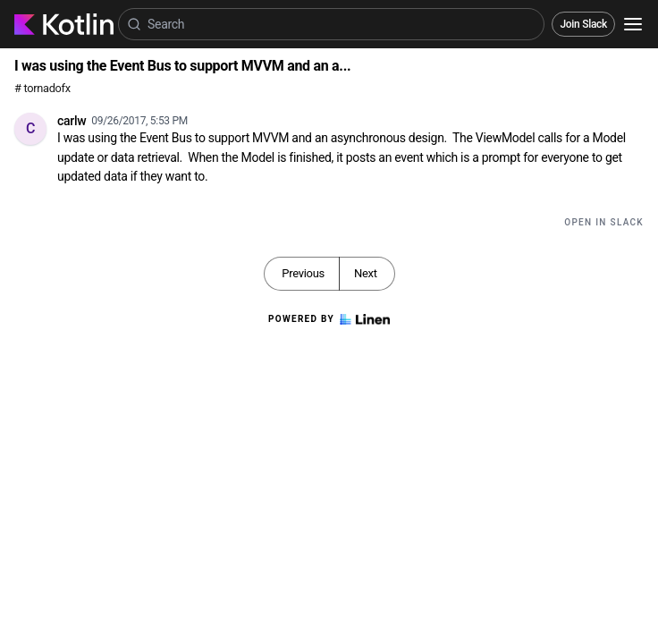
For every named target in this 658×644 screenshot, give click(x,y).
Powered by (329, 319)
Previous (303, 273)
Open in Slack (604, 222)
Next (366, 273)
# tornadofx (42, 88)
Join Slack (583, 24)
